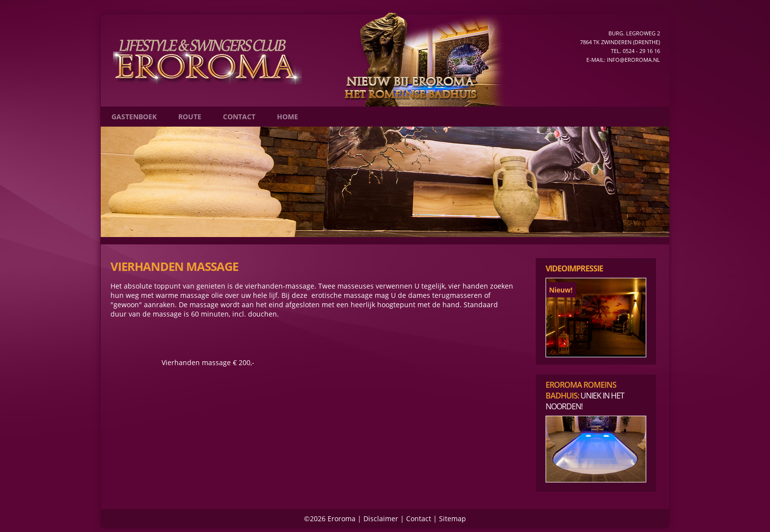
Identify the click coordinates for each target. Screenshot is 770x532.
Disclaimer (381, 519)
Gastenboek (134, 117)
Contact (239, 117)
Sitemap (453, 519)
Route (190, 117)
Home (288, 117)
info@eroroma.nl (633, 60)
